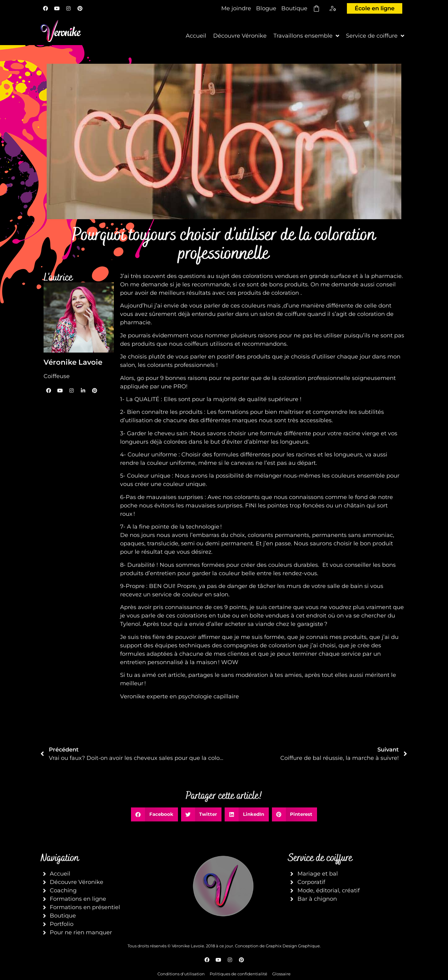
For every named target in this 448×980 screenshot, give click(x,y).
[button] (154, 814)
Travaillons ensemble (306, 36)
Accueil (196, 36)
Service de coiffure (375, 36)
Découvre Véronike (240, 36)
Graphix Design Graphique (293, 946)
